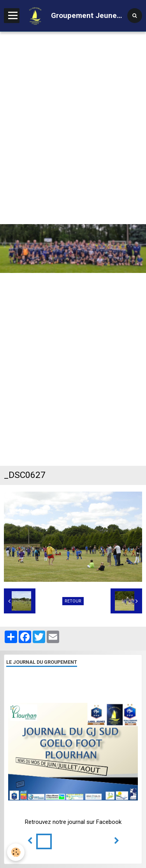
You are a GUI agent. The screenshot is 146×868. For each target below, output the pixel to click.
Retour (73, 601)
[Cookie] (16, 852)
